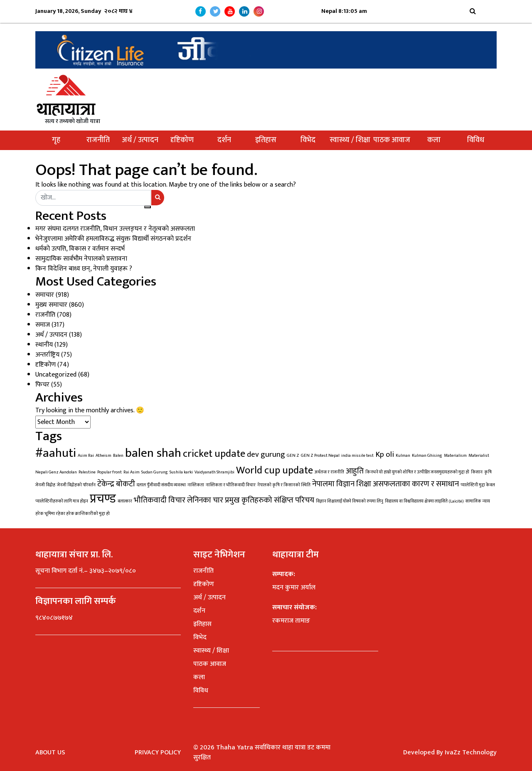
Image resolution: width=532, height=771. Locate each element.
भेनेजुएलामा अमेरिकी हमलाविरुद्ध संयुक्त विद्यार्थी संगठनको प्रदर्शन (113, 239)
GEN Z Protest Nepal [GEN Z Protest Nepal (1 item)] (320, 456)
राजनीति (98, 140)
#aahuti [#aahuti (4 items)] (56, 453)
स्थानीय (44, 345)
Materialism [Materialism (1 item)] (455, 456)
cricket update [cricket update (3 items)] (214, 454)
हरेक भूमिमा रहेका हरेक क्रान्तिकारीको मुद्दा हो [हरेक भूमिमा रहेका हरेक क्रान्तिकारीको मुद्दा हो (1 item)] (73, 514)
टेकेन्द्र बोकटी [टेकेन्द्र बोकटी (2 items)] (116, 484)
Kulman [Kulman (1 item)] (403, 456)
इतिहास (266, 140)
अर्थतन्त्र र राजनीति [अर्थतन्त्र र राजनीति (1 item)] (329, 472)
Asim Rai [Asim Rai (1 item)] (86, 456)
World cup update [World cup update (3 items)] (275, 470)
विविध (476, 140)
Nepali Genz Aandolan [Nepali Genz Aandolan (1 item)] (56, 472)
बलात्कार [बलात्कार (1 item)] (125, 501)
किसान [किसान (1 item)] (477, 472)
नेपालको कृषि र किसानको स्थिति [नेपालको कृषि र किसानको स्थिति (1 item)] (284, 485)
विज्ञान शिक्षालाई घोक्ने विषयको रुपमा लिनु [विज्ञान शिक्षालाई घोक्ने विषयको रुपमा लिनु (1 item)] (350, 501)
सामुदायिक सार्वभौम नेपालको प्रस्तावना (81, 259)
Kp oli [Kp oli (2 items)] (385, 454)
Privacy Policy (158, 753)
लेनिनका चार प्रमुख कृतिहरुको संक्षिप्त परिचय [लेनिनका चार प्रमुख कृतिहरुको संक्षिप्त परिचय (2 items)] (251, 500)
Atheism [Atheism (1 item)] (103, 456)
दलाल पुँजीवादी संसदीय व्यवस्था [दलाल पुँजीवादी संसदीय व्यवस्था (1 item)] (161, 485)
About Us (50, 753)
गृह (56, 140)
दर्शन (224, 140)
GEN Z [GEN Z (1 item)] (293, 456)
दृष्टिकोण (182, 140)
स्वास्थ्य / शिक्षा (350, 140)
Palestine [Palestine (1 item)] (87, 472)
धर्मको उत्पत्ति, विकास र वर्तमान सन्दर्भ (80, 249)
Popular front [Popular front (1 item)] (110, 472)
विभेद (308, 140)
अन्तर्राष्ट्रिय (47, 355)
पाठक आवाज (392, 140)
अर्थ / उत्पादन (140, 140)
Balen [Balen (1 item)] (118, 456)
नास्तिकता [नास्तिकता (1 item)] (196, 485)
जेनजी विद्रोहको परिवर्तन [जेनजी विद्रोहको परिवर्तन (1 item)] (76, 485)
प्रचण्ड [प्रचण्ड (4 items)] (103, 499)
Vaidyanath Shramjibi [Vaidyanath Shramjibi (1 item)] (214, 472)
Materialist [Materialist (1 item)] (479, 456)
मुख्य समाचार (51, 305)
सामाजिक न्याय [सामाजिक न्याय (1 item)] (478, 501)
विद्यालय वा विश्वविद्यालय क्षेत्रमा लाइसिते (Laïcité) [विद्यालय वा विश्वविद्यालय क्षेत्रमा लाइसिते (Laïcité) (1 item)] (424, 501)
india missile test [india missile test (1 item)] (357, 456)
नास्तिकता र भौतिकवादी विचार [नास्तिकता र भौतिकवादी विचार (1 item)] (231, 485)
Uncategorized (56, 375)
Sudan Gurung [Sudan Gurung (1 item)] (155, 472)
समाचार (45, 295)
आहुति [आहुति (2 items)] (355, 471)
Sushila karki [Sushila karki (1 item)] (181, 472)
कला (434, 140)
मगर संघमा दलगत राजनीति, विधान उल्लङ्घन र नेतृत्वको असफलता (115, 229)
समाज (43, 325)
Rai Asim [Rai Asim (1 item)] (132, 472)
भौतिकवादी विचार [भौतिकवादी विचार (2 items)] (160, 500)
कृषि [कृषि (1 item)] (488, 472)
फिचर (42, 385)
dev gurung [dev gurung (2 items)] (266, 454)
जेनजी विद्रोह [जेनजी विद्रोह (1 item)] (45, 485)
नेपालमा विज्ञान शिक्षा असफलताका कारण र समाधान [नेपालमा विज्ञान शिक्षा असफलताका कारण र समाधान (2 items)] (385, 484)
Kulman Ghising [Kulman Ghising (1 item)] (427, 456)
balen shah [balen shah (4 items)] (153, 453)
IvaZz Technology (471, 753)
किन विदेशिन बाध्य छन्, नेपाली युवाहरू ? (84, 269)
